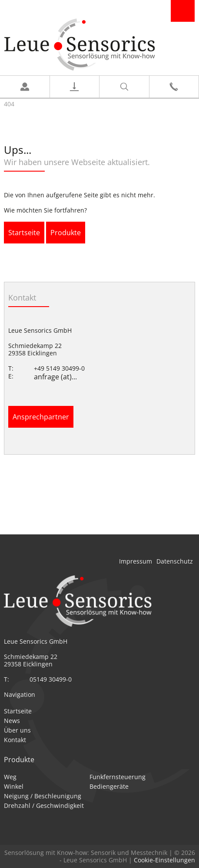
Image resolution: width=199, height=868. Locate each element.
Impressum (136, 561)
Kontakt (15, 740)
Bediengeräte (109, 786)
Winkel (14, 786)
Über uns (17, 730)
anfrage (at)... (55, 377)
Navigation (183, 11)
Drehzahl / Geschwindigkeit (44, 806)
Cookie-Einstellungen (164, 860)
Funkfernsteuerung (118, 777)
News (12, 721)
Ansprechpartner (41, 417)
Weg (10, 777)
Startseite (24, 233)
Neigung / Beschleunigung (43, 796)
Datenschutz (175, 561)
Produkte (66, 233)
